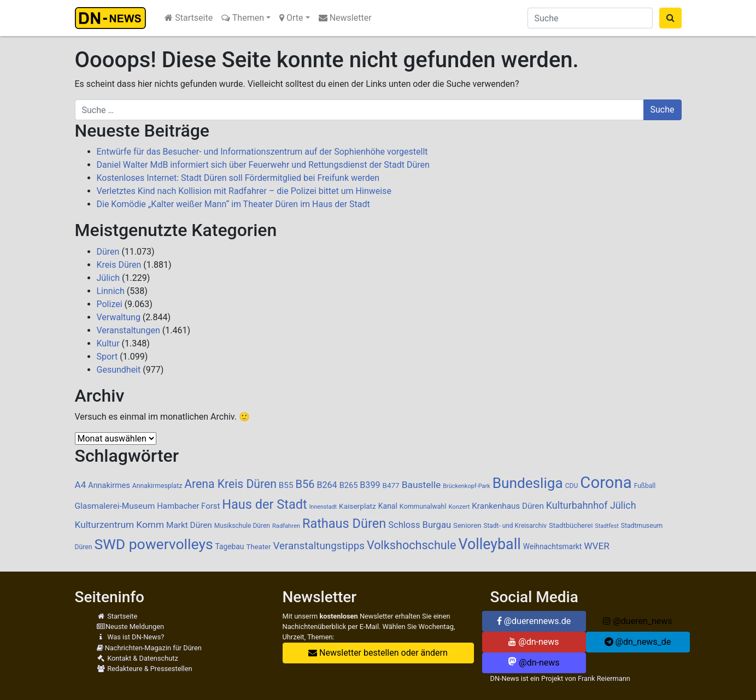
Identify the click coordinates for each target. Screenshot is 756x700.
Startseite (189, 18)
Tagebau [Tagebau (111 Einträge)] (230, 546)
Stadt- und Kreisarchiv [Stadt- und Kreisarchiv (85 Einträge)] (515, 526)
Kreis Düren (119, 265)
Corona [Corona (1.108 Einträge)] (606, 483)
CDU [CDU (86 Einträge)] (572, 486)
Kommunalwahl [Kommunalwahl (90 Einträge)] (423, 507)
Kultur (108, 343)
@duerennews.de (534, 621)
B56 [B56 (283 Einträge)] (305, 484)
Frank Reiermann (604, 678)
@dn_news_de (638, 642)
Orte (291, 18)
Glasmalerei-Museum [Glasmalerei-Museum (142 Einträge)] (115, 506)
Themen (243, 18)
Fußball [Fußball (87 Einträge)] (645, 486)
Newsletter (345, 18)
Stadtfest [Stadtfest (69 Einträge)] (606, 526)
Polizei (110, 304)
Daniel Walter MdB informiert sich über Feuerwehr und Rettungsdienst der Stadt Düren (263, 165)
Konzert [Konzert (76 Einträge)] (459, 507)
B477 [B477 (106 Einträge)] (391, 485)
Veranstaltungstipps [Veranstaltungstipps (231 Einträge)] (319, 546)
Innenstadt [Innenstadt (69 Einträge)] (323, 507)
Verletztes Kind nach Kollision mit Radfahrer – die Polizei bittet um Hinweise (244, 191)
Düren (108, 252)
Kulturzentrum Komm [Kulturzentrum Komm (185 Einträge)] (120, 525)
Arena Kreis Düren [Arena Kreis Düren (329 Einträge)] (230, 484)
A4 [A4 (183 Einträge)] (81, 485)
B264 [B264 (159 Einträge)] (327, 485)
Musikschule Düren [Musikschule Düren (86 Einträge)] (242, 526)
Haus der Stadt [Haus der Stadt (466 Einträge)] (264, 504)
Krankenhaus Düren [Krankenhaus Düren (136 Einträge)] (508, 506)
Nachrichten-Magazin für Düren (149, 648)
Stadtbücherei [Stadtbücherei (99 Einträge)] (571, 525)
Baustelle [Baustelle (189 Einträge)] (421, 485)
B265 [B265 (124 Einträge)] (349, 485)
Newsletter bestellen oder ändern (378, 653)
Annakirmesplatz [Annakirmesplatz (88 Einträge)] (157, 486)
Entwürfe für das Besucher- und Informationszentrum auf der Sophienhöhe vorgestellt (262, 152)
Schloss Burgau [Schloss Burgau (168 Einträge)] (420, 525)
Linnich (111, 291)
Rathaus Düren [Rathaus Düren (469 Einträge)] (344, 523)
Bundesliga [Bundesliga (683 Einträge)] (528, 483)
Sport (107, 357)
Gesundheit (119, 370)
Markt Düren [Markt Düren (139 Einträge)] (189, 525)
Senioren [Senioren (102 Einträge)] (467, 525)
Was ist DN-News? (131, 637)
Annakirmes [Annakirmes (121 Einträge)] (109, 486)
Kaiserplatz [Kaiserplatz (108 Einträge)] (358, 506)
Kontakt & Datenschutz (137, 658)
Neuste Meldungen (131, 627)
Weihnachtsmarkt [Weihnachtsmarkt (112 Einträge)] (553, 546)
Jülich (109, 278)
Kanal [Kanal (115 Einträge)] (388, 506)
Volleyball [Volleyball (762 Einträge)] (489, 544)
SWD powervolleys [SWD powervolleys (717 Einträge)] (153, 544)
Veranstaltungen (128, 330)
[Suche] (590, 18)
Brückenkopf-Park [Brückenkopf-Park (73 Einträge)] (467, 486)
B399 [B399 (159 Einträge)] (370, 485)
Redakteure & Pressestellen (145, 669)
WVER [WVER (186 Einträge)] (597, 546)
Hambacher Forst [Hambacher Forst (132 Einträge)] (188, 506)
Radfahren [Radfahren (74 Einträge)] (286, 526)
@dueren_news (637, 621)
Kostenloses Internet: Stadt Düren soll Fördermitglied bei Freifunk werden (238, 178)
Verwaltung (119, 317)
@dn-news (534, 642)
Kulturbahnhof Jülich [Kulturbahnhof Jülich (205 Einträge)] (591, 505)
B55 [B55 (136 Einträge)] (286, 485)
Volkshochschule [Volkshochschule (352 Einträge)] (412, 545)
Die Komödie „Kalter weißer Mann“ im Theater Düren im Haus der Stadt (233, 204)
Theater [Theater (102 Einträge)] (258, 547)
